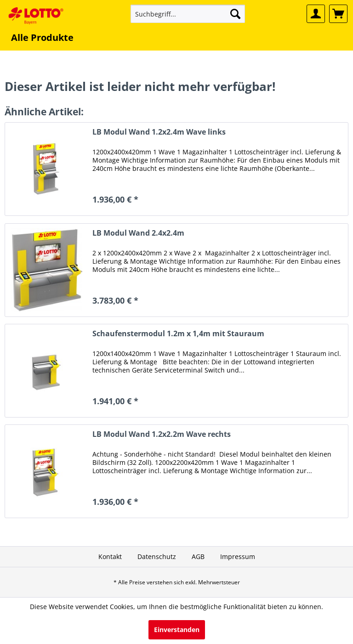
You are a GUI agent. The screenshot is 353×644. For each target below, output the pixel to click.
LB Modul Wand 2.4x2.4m (138, 233)
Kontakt (110, 556)
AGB (198, 556)
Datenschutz (157, 556)
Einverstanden (177, 630)
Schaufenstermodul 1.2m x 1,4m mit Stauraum (178, 334)
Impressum (238, 556)
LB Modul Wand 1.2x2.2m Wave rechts (162, 434)
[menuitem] (188, 14)
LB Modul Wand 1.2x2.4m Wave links (159, 132)
